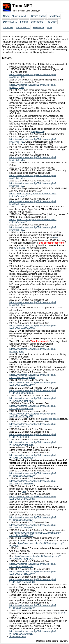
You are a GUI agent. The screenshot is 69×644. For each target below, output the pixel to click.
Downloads (54, 16)
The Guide (51, 22)
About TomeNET (20, 16)
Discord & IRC (10, 22)
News (6, 16)
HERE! (61, 613)
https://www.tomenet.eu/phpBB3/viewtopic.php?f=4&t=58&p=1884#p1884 (33, 482)
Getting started (38, 16)
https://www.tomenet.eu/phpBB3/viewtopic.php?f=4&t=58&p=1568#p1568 (33, 581)
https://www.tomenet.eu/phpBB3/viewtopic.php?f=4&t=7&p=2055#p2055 (33, 444)
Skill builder (38, 28)
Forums (24, 22)
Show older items (18, 636)
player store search (50, 419)
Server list (8, 28)
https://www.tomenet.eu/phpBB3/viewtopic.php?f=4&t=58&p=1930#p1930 (33, 475)
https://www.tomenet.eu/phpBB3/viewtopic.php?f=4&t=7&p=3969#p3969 (33, 392)
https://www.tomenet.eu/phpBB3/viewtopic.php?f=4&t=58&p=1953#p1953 (33, 456)
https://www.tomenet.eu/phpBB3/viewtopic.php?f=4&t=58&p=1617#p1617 (33, 573)
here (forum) (20, 248)
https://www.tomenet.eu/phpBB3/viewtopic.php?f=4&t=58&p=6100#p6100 (33, 376)
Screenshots (37, 22)
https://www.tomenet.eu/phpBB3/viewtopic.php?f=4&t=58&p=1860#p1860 (33, 498)
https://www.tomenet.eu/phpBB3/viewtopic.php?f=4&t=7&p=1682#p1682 (33, 565)
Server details (23, 28)
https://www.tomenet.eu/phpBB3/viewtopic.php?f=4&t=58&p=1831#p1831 (33, 526)
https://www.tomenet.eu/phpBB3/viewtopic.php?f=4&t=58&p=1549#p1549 (33, 607)
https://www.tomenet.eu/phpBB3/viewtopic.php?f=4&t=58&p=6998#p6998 (33, 327)
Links (50, 28)
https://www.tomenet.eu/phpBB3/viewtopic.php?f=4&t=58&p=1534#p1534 (33, 633)
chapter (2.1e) (38, 132)
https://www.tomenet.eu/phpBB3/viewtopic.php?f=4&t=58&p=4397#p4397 (33, 384)
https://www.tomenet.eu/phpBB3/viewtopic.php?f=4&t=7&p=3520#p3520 (33, 415)
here (55, 238)
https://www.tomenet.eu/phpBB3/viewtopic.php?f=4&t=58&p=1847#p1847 (33, 519)
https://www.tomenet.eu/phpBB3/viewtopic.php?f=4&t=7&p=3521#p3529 (33, 399)
